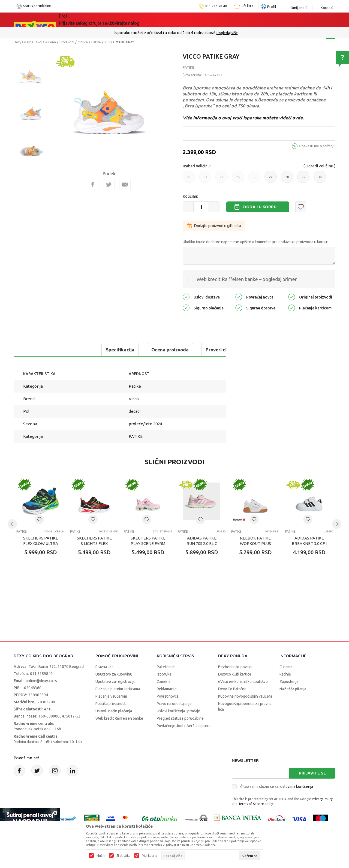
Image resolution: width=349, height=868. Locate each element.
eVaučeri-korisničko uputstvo (243, 682)
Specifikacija (36, 350)
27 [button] (271, 179)
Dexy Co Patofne (232, 689)
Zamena (164, 682)
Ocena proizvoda (86, 350)
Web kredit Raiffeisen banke (119, 718)
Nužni (101, 856)
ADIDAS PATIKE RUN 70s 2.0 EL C (202, 541)
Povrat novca (168, 696)
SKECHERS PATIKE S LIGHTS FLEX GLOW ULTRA (94, 543)
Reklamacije (167, 689)
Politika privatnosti (111, 704)
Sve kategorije (78, 20)
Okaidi (210, 20)
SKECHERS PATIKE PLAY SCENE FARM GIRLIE (148, 543)
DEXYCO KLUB (178, 20)
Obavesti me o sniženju (317, 146)
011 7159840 (41, 674)
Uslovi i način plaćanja (114, 711)
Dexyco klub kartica (235, 674)
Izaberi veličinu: (197, 166)
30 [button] (320, 179)
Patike (96, 42)
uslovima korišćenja (297, 786)
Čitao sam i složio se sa (277, 786)
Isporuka (164, 674)
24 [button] (222, 179)
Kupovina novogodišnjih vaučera (245, 696)
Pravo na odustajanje (174, 704)
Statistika (124, 856)
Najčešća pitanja (293, 689)
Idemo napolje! (138, 20)
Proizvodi (67, 42)
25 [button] (238, 179)
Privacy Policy (322, 799)
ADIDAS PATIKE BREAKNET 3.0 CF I (309, 541)
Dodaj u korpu (260, 207)
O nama (286, 667)
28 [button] (287, 179)
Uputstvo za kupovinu (114, 674)
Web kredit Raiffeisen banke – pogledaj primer (247, 279)
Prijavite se (312, 773)
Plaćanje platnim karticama (118, 689)
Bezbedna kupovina (235, 667)
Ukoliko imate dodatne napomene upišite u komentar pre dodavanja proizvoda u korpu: (255, 242)
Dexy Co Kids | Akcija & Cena (35, 42)
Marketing (150, 856)
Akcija (106, 20)
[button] (301, 207)
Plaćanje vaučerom (111, 696)
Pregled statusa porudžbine (180, 718)
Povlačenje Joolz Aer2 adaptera (184, 726)
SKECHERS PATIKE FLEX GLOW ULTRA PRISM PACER (41, 543)
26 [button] (254, 179)
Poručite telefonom (163, 33)
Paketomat (166, 667)
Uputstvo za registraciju (115, 682)
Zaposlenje (289, 682)
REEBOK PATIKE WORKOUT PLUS (255, 541)
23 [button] (205, 179)
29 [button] (303, 179)
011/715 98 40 (194, 33)
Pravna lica (104, 667)
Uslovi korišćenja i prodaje (178, 711)
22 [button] (189, 179)
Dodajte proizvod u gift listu (214, 226)
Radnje (285, 674)
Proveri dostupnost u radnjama (156, 350)
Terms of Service (251, 804)
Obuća (83, 42)
